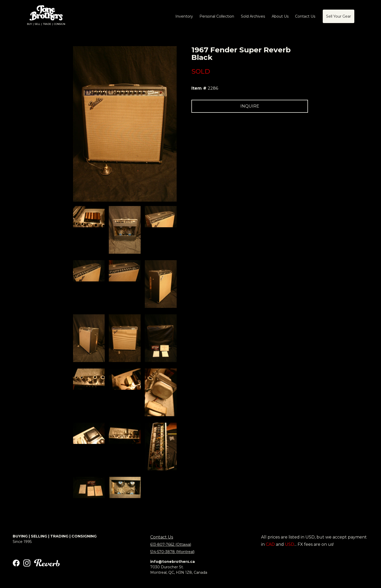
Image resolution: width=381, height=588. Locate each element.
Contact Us (162, 537)
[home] (46, 16)
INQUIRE (250, 106)
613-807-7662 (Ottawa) (171, 544)
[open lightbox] (89, 217)
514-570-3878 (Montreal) (172, 552)
